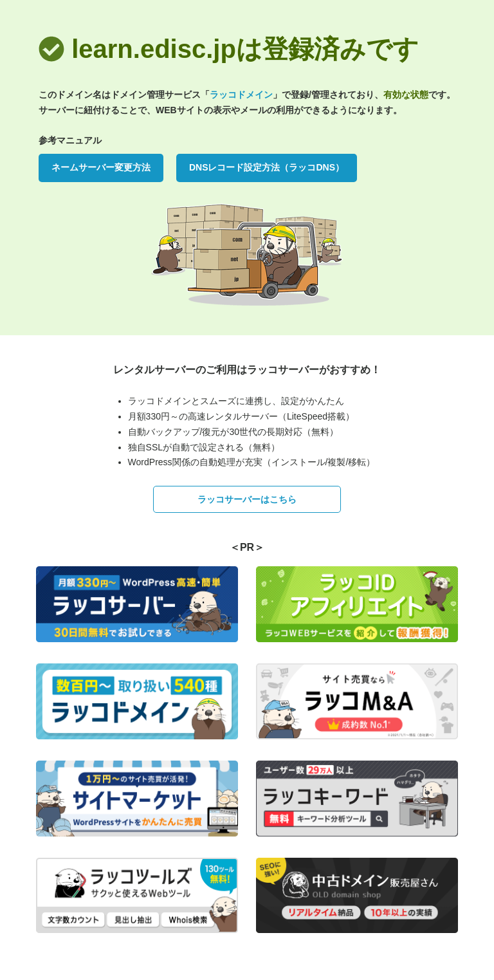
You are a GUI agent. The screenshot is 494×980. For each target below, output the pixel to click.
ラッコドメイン (241, 95)
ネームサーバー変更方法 (101, 167)
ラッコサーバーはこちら (247, 499)
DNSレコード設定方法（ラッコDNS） (267, 167)
